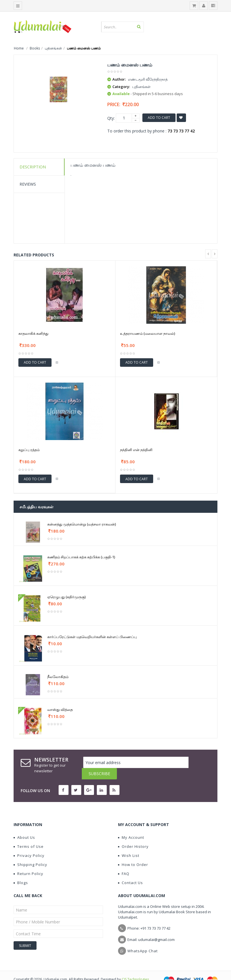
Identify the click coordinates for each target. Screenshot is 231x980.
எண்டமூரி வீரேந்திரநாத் (148, 79)
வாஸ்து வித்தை (60, 709)
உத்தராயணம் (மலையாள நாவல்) (147, 333)
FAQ (124, 862)
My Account (131, 826)
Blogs (21, 871)
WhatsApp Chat (143, 940)
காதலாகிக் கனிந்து (33, 333)
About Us (24, 826)
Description (33, 167)
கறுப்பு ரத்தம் (29, 450)
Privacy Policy (29, 844)
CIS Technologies (135, 968)
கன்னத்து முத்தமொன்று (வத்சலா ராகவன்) (82, 524)
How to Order (133, 853)
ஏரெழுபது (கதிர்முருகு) (66, 597)
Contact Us (131, 871)
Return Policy (28, 862)
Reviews (28, 184)
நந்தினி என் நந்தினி (136, 450)
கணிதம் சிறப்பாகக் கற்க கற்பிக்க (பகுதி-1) (81, 557)
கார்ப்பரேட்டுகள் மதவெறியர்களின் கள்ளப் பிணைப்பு (92, 637)
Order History (133, 835)
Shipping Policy (30, 853)
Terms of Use (29, 835)
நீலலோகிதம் (58, 677)
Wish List (129, 844)
